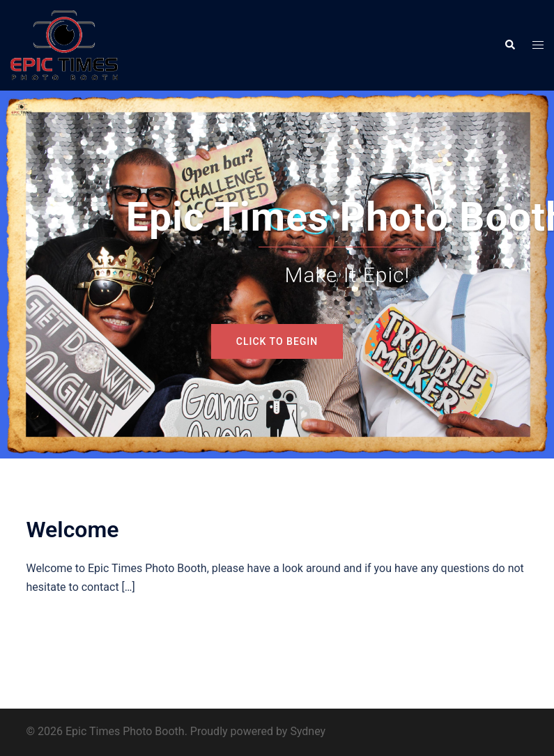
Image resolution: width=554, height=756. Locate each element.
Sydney (308, 731)
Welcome (73, 530)
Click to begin (277, 341)
